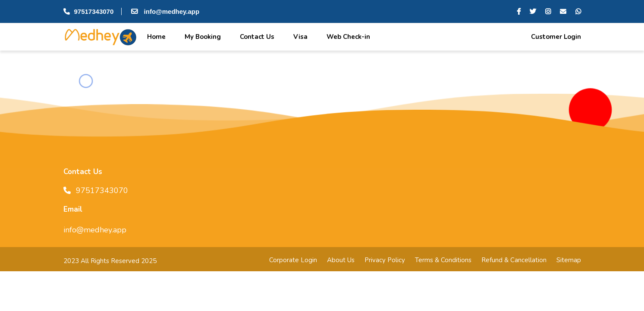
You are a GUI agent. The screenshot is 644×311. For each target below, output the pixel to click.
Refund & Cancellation (514, 260)
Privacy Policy (385, 260)
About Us (341, 260)
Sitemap (569, 260)
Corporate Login (293, 260)
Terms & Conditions (443, 260)
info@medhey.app (164, 11)
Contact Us (256, 37)
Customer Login (555, 37)
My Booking (202, 37)
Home (156, 37)
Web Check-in (347, 37)
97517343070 (89, 11)
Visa (300, 37)
